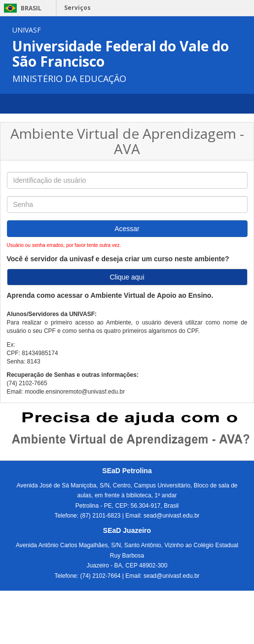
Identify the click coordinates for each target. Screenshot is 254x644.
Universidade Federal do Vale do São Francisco (121, 54)
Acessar (127, 229)
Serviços (77, 8)
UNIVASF (27, 30)
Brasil (21, 8)
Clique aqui (127, 277)
